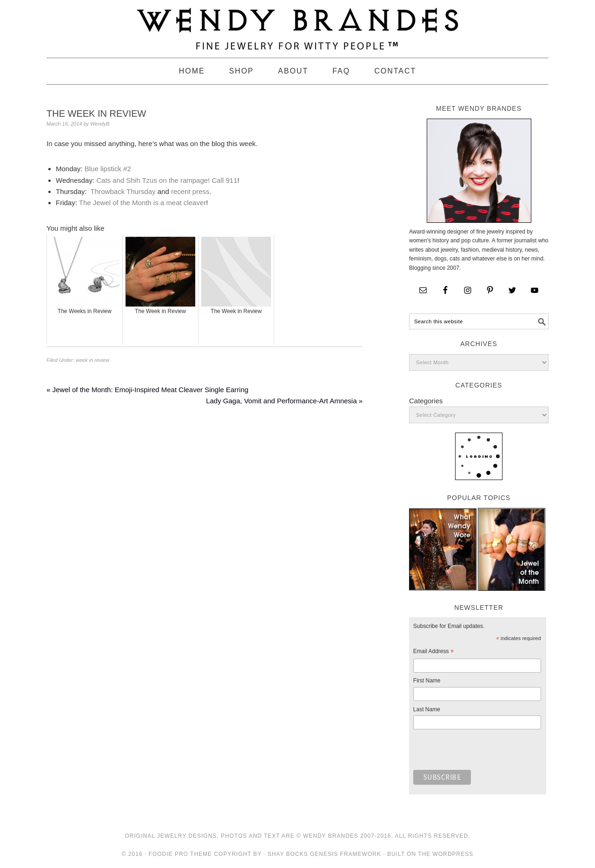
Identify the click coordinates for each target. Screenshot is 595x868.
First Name (427, 681)
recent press (190, 191)
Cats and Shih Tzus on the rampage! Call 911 (167, 180)
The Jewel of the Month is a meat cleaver (142, 203)
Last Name (427, 709)
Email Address (433, 653)
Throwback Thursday (123, 191)
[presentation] (484, 752)
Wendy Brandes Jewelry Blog (297, 25)
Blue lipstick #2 (108, 169)
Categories (426, 401)
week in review (93, 360)
